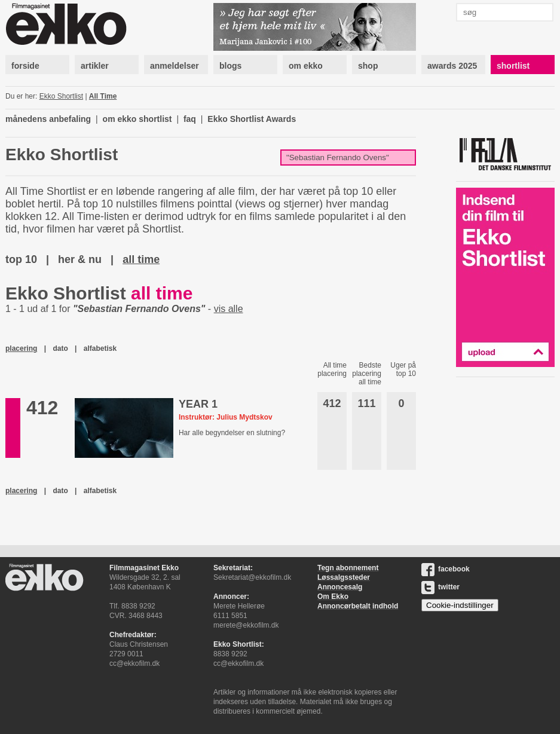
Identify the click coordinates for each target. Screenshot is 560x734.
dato (60, 348)
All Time (103, 96)
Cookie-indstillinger (460, 605)
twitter (440, 587)
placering (21, 348)
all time (141, 259)
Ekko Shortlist (61, 96)
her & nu (80, 259)
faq (190, 119)
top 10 (21, 259)
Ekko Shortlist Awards (252, 119)
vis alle (229, 309)
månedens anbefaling (48, 119)
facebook (446, 569)
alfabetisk (100, 348)
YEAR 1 (198, 404)
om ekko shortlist (137, 119)
